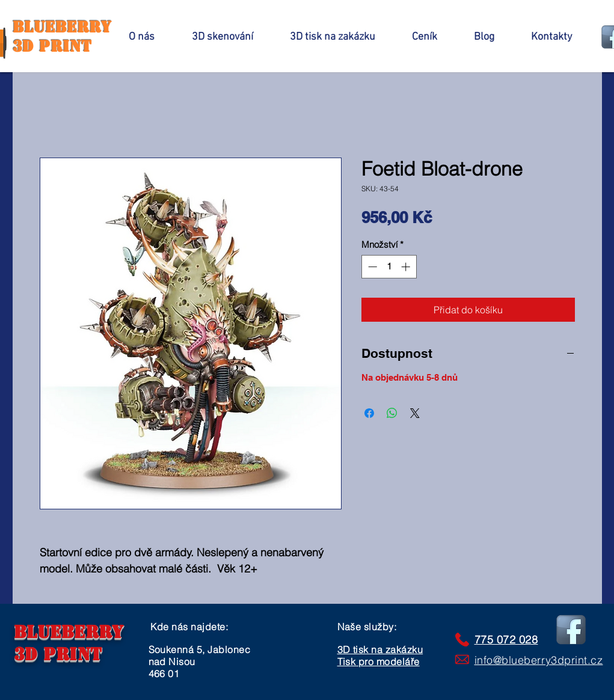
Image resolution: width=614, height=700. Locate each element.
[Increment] (407, 267)
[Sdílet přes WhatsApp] (392, 413)
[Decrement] (371, 267)
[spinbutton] (389, 267)
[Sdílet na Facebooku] (369, 413)
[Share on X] (415, 413)
